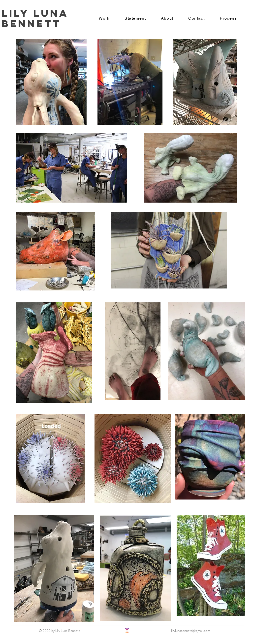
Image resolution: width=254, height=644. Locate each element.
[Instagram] (127, 630)
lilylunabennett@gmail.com (191, 631)
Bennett (31, 24)
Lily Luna (37, 13)
